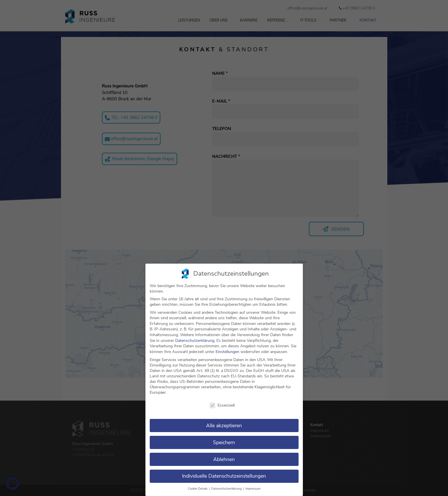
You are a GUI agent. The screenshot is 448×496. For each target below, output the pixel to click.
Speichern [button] (224, 442)
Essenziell (222, 405)
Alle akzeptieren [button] (224, 426)
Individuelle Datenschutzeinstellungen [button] (224, 476)
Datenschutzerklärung (195, 341)
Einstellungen (227, 352)
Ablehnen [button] (224, 459)
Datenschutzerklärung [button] (227, 489)
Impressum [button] (253, 489)
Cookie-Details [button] (198, 489)
